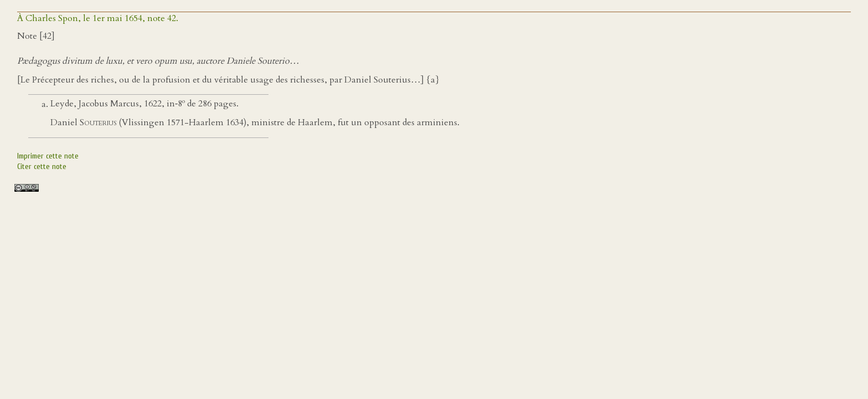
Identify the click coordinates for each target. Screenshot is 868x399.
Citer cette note (42, 167)
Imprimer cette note (48, 156)
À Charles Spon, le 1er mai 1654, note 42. (98, 18)
